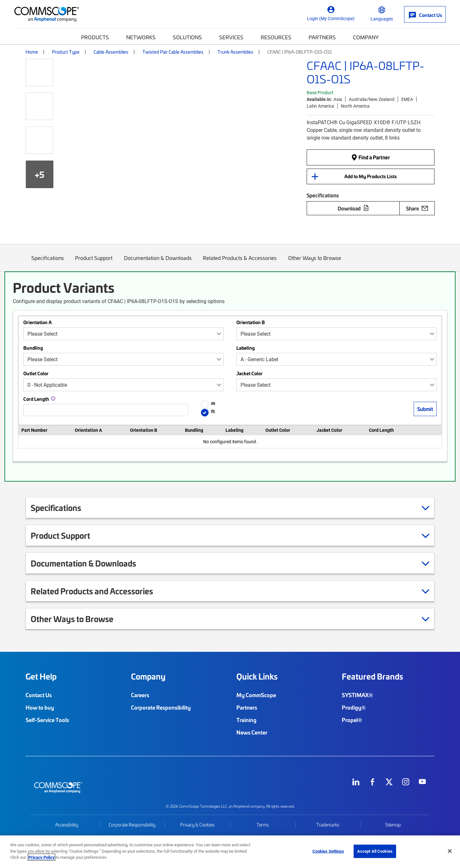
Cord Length (36, 399)
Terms (263, 825)
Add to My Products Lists (371, 176)
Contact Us (39, 695)
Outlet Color (36, 373)
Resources (276, 37)
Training (246, 720)
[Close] (450, 851)
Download (353, 208)
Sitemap (393, 825)
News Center (252, 732)
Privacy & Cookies (197, 825)
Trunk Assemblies (235, 52)
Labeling (245, 348)
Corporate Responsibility (161, 707)
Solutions (187, 37)
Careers (140, 695)
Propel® (352, 720)
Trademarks (328, 825)
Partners (322, 37)
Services (231, 37)
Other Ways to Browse (315, 263)
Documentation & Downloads (158, 263)
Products (95, 37)
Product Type (66, 52)
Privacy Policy (42, 857)
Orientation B (251, 322)
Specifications (48, 263)
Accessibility (67, 825)
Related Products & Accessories (240, 263)
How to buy (40, 707)
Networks (141, 37)
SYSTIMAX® (357, 695)
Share (417, 208)
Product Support (94, 263)
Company (366, 37)
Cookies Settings (328, 851)
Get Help (41, 676)
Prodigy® (354, 707)
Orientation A (38, 322)
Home (32, 52)
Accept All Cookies (375, 851)
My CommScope (256, 695)
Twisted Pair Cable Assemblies (173, 52)
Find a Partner (371, 157)
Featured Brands (372, 676)
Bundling (33, 348)
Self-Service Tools (47, 720)
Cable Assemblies (111, 52)
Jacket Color (249, 373)
